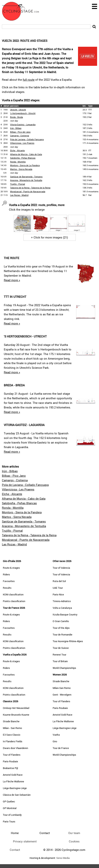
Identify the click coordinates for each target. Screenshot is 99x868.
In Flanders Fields (13, 741)
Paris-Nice (58, 594)
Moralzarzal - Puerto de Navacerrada (28, 191)
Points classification (14, 601)
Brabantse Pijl (10, 768)
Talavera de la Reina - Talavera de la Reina (30, 188)
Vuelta (56, 735)
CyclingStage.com (23, 11)
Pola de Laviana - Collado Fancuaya (27, 139)
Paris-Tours (9, 821)
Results (7, 588)
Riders (6, 574)
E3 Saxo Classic (12, 735)
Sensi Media (63, 858)
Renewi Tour (59, 655)
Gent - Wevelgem (62, 695)
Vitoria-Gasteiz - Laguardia (23, 124)
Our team (74, 833)
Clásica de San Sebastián (17, 795)
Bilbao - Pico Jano (14, 476)
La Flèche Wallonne (13, 781)
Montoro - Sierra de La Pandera (25, 165)
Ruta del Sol (59, 581)
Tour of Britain (60, 661)
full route (29, 80)
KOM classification (13, 594)
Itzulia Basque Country (65, 614)
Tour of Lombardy (12, 815)
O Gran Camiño (61, 621)
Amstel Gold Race (13, 775)
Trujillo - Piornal (18, 184)
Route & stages (11, 568)
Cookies (74, 841)
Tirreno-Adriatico (62, 601)
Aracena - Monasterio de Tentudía (26, 180)
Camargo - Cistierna (20, 136)
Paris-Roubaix (10, 761)
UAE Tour (58, 588)
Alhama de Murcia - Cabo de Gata (26, 154)
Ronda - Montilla (18, 162)
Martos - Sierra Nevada (21, 169)
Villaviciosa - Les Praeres (22, 143)
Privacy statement (25, 841)
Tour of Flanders (12, 755)
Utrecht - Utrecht (18, 110)
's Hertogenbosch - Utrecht (23, 113)
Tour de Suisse (61, 648)
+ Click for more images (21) (49, 237)
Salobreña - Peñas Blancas (23, 158)
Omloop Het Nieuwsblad (16, 708)
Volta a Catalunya (62, 608)
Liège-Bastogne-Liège (15, 788)
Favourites (9, 581)
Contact (15, 850)
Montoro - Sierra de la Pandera (22, 512)
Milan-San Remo (62, 688)
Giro (55, 741)
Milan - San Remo (12, 728)
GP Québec (9, 801)
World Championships (64, 668)
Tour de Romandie (62, 634)
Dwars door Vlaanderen (15, 748)
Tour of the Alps (61, 628)
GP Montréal (10, 808)
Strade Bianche (11, 721)
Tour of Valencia (61, 568)
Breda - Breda (16, 117)
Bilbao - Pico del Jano (20, 132)
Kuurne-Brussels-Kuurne (16, 715)
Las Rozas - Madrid (19, 195)
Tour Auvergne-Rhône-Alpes (68, 641)
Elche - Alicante (17, 150)
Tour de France (61, 748)
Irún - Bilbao (16, 128)
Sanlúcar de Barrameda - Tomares (26, 177)
